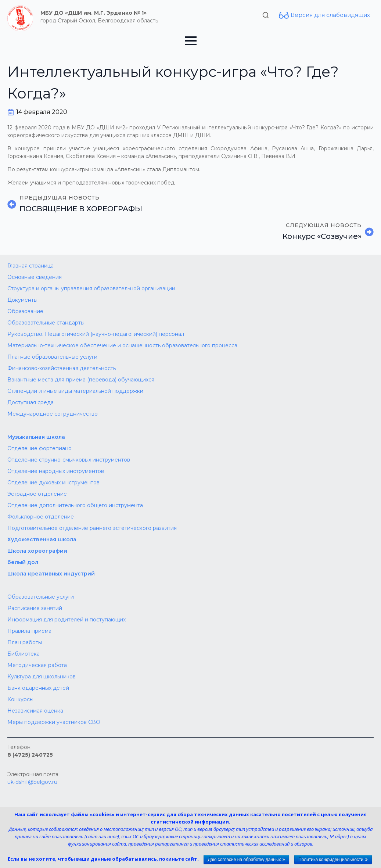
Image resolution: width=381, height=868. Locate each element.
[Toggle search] (266, 15)
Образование (25, 311)
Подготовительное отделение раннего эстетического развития (92, 528)
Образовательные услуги (41, 597)
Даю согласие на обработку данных (244, 860)
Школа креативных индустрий (51, 574)
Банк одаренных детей (38, 688)
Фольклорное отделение (41, 517)
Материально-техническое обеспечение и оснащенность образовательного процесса (122, 345)
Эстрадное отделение (37, 494)
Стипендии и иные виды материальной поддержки (75, 391)
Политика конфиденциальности (331, 860)
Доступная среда (30, 402)
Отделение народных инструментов (56, 471)
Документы (22, 300)
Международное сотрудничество (53, 414)
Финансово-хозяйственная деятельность (62, 368)
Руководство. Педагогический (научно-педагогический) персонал (96, 334)
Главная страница (30, 266)
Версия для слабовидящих (330, 15)
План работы (25, 642)
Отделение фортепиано (39, 448)
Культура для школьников (42, 677)
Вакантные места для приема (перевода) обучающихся (81, 380)
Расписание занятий (35, 608)
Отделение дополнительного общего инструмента (75, 505)
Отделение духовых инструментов (53, 483)
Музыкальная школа (36, 437)
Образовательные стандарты (46, 323)
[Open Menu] (191, 41)
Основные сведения (35, 277)
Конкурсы (20, 699)
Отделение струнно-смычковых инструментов (69, 460)
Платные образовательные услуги (52, 357)
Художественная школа (42, 539)
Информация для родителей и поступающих (67, 620)
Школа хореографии (37, 551)
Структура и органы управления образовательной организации (91, 288)
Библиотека (24, 654)
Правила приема (29, 631)
